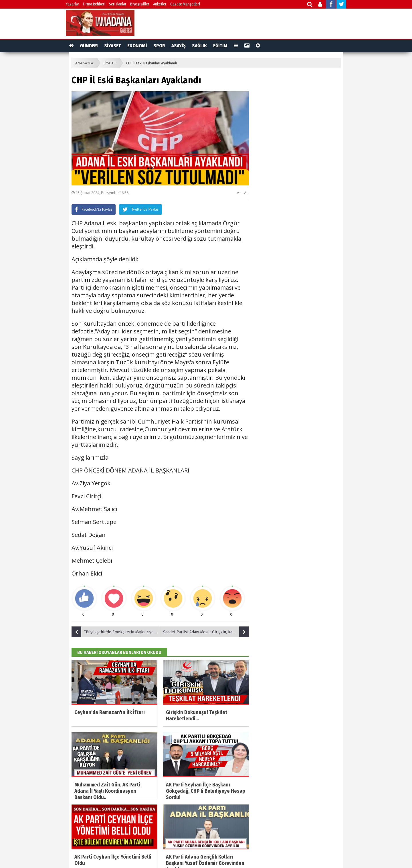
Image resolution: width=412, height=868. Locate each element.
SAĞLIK (199, 46)
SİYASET (113, 46)
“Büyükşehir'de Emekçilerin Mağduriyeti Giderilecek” (116, 632)
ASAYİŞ (179, 46)
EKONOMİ (137, 46)
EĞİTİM (220, 46)
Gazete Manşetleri (185, 4)
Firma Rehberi (94, 4)
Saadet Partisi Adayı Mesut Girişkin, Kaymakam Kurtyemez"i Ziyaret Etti (206, 632)
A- (246, 193)
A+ (239, 193)
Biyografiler (140, 4)
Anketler (160, 4)
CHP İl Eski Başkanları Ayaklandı (151, 63)
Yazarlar (73, 4)
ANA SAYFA (84, 63)
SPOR (159, 46)
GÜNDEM (89, 46)
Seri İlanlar (118, 4)
